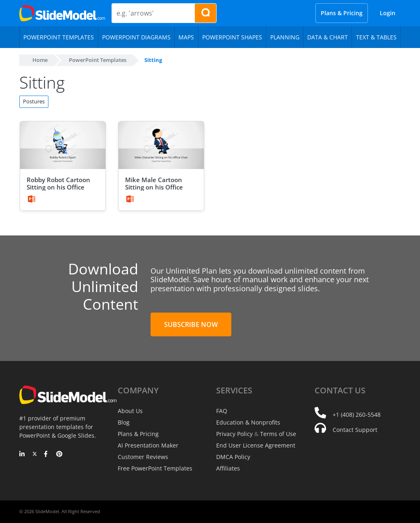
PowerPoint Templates (98, 60)
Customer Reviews (143, 457)
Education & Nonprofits (248, 422)
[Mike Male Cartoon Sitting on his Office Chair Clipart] (161, 145)
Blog (124, 422)
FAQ (222, 411)
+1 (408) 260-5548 (357, 415)
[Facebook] (47, 454)
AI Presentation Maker (148, 445)
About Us (130, 411)
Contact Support (355, 430)
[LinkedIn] (22, 454)
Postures (34, 101)
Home (40, 60)
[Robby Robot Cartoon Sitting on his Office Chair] (63, 145)
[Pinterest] (59, 454)
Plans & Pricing (342, 13)
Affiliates (228, 468)
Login (388, 13)
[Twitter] (35, 454)
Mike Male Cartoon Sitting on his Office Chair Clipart (154, 187)
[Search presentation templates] (205, 13)
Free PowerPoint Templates (155, 468)
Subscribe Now (191, 324)
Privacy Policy (234, 434)
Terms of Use (278, 434)
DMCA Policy (233, 457)
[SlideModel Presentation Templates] (62, 13)
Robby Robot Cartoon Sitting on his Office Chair (58, 187)
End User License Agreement (256, 445)
